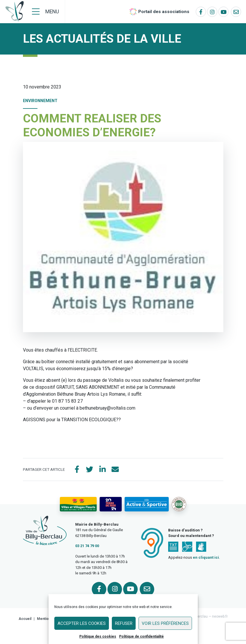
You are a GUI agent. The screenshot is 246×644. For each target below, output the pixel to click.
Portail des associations (164, 12)
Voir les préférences (165, 623)
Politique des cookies (98, 636)
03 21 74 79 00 (87, 546)
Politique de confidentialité (141, 636)
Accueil (25, 619)
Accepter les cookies (82, 623)
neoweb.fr (220, 616)
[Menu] (45, 12)
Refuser (124, 623)
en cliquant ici (206, 557)
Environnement (40, 101)
